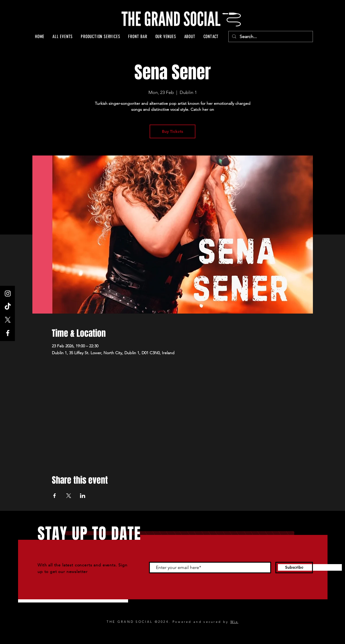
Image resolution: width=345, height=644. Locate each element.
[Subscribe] (294, 568)
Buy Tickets (172, 131)
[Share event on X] (69, 496)
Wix (234, 622)
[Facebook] (8, 333)
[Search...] (270, 37)
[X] (8, 320)
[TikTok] (8, 307)
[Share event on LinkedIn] (83, 496)
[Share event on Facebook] (55, 496)
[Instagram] (8, 294)
